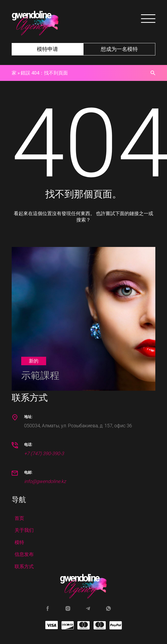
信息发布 (24, 554)
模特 (19, 542)
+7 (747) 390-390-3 (44, 453)
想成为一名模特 (119, 49)
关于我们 (24, 530)
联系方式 (24, 566)
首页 (19, 518)
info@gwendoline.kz (45, 481)
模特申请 (47, 49)
